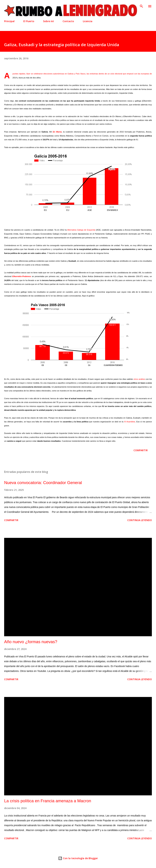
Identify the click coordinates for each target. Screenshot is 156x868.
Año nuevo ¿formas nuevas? (31, 642)
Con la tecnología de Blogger (78, 858)
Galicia (71, 74)
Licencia (88, 21)
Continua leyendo (140, 520)
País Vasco (81, 74)
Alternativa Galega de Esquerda (81, 230)
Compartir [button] (141, 450)
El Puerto (29, 21)
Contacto (68, 21)
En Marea (57, 132)
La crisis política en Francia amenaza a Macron (48, 801)
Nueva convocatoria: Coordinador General (43, 483)
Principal (9, 21)
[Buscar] (141, 6)
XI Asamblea (130, 422)
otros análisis (139, 379)
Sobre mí (48, 21)
